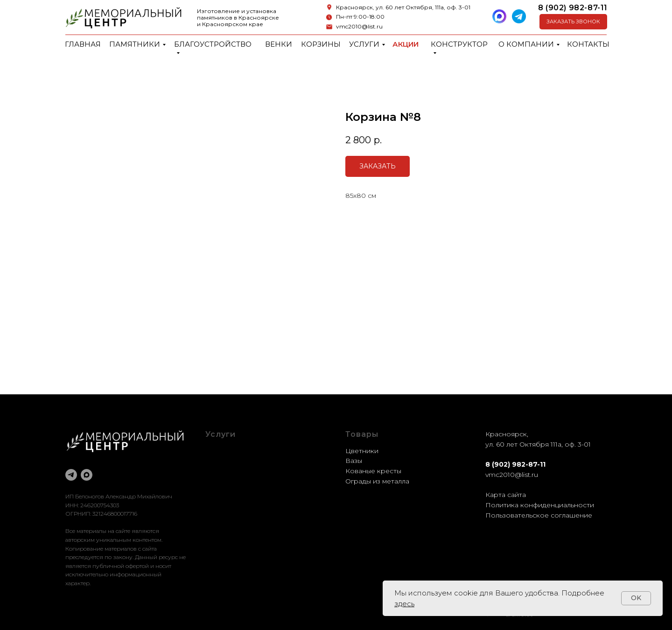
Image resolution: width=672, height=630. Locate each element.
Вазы (354, 461)
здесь (404, 604)
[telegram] (71, 475)
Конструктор (459, 44)
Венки (279, 44)
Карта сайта (506, 495)
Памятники (135, 44)
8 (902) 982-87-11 (573, 8)
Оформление (228, 461)
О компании (526, 44)
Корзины (321, 44)
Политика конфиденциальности (540, 505)
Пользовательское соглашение (539, 515)
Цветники (362, 451)
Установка (223, 491)
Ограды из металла (377, 481)
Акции (406, 44)
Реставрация (227, 471)
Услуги (364, 44)
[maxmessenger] (87, 475)
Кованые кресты (373, 471)
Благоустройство (213, 44)
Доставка (221, 481)
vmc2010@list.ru (359, 26)
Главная (83, 44)
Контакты (588, 44)
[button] (573, 22)
